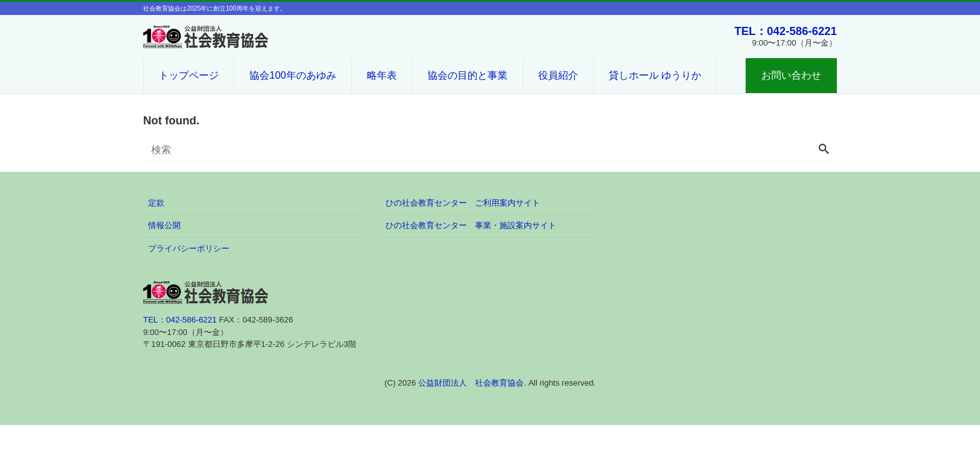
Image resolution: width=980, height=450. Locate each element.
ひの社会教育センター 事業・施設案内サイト (471, 225)
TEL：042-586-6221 (786, 31)
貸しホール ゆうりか (655, 75)
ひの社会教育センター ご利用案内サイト (463, 203)
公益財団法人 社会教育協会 (471, 383)
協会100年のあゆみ (293, 75)
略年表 (382, 75)
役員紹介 (558, 75)
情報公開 (164, 225)
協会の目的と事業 (467, 75)
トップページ (189, 75)
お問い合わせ (791, 75)
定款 (156, 203)
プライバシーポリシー (189, 248)
